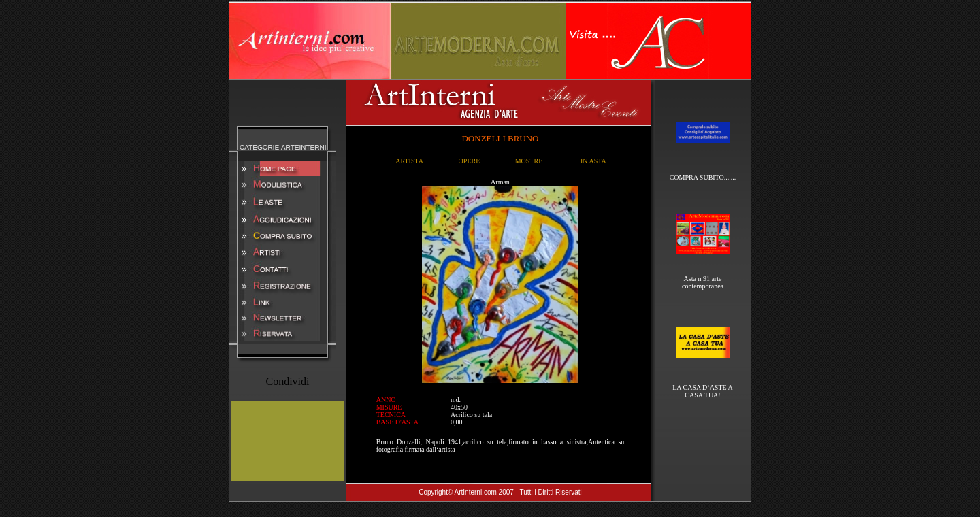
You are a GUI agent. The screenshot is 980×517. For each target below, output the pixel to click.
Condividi (287, 381)
